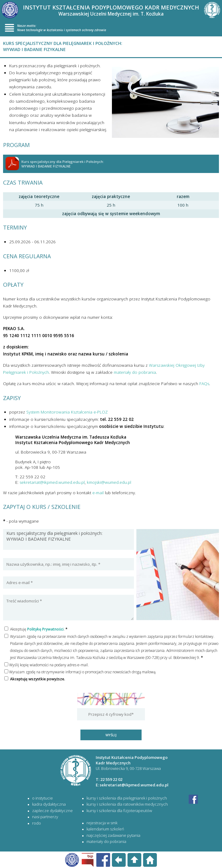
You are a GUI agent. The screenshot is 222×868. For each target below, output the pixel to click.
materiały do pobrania (135, 372)
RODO (37, 823)
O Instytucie (43, 798)
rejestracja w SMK (102, 823)
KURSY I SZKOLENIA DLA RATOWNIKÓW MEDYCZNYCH (127, 804)
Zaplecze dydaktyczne (52, 811)
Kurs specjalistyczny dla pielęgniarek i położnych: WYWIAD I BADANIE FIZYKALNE (68, 539)
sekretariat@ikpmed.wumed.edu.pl (52, 482)
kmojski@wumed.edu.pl (109, 482)
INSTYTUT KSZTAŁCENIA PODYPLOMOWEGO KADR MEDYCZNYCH (111, 10)
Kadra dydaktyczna (49, 804)
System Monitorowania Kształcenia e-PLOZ (67, 412)
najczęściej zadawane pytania (113, 835)
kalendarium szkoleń (105, 829)
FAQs (204, 384)
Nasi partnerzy (45, 817)
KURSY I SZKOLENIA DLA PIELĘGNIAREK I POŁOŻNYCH (127, 798)
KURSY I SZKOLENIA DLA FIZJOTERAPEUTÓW (119, 811)
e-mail (98, 493)
